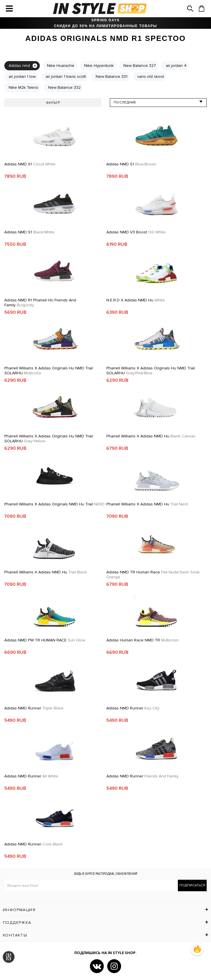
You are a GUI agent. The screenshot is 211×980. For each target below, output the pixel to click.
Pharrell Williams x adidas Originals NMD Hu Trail (54, 504)
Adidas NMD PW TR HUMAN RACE (45, 640)
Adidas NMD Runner (34, 708)
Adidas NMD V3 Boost (136, 232)
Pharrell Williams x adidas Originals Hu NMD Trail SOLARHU (49, 371)
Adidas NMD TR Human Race (153, 575)
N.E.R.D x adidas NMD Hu (136, 300)
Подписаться (192, 885)
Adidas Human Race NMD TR (143, 640)
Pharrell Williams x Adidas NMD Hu (151, 436)
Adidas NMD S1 (30, 164)
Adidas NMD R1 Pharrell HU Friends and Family (40, 303)
